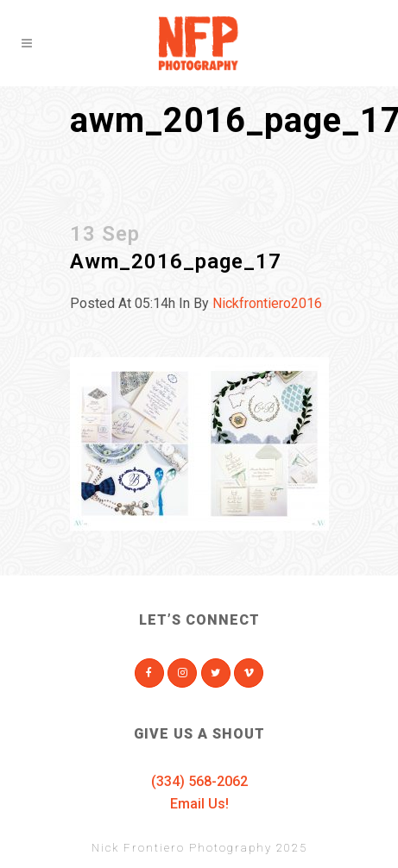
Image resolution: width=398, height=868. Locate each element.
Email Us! (199, 804)
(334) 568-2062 (199, 781)
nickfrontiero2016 (267, 303)
